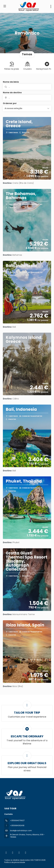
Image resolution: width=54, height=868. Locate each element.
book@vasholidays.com (21, 831)
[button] (27, 108)
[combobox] (27, 98)
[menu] (51, 6)
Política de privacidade (15, 862)
